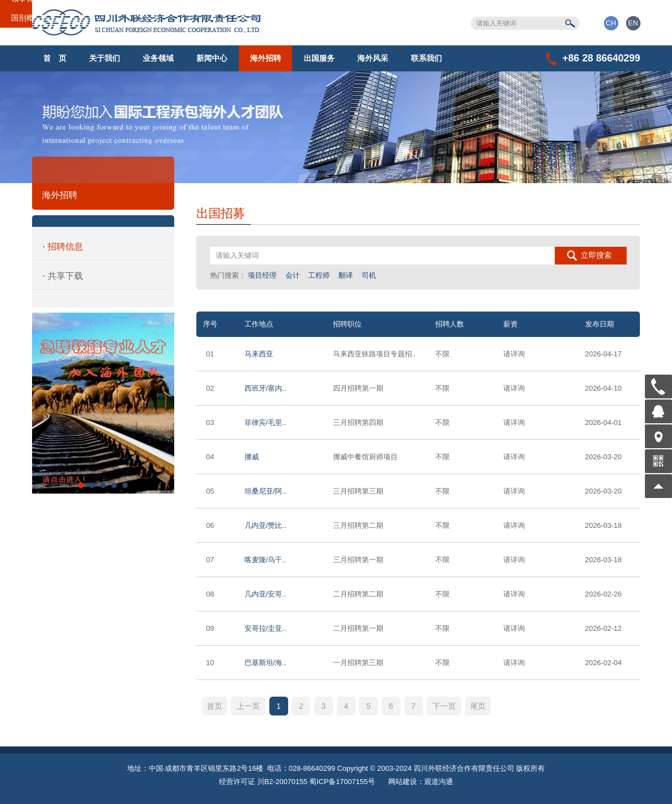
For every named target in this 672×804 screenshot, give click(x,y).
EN (633, 23)
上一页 (248, 706)
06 (210, 525)
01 (210, 354)
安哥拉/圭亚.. (265, 628)
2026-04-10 (604, 388)
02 (210, 388)
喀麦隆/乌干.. (265, 560)
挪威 (252, 457)
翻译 (346, 275)
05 (210, 491)
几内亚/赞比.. (265, 525)
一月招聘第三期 (358, 663)
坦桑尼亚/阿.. (265, 491)
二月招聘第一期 (358, 628)
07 (210, 560)
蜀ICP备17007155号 (342, 782)
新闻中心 (212, 58)
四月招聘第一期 (358, 388)
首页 (215, 706)
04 (210, 457)
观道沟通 (439, 782)
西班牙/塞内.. (265, 388)
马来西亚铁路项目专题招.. (374, 354)
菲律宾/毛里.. (265, 422)
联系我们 (426, 58)
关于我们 (105, 58)
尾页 (478, 706)
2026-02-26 (604, 594)
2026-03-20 (604, 457)
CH (611, 23)
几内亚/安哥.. (265, 594)
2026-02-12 (604, 628)
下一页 (444, 706)
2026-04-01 (604, 422)
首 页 (55, 58)
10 (210, 663)
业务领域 (158, 58)
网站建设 (403, 782)
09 (210, 628)
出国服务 (319, 58)
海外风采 (373, 58)
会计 (293, 275)
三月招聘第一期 (358, 560)
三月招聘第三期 (358, 491)
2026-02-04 (604, 663)
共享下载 (65, 276)
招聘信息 (65, 247)
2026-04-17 (604, 354)
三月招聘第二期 (358, 525)
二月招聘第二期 (358, 594)
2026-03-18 (604, 525)
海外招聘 (265, 58)
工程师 (319, 275)
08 (210, 594)
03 (210, 422)
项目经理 (262, 275)
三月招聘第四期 (358, 422)
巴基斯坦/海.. (265, 663)
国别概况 (27, 18)
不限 (442, 354)
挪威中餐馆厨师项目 (365, 457)
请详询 (514, 354)
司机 (369, 275)
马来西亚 (259, 354)
